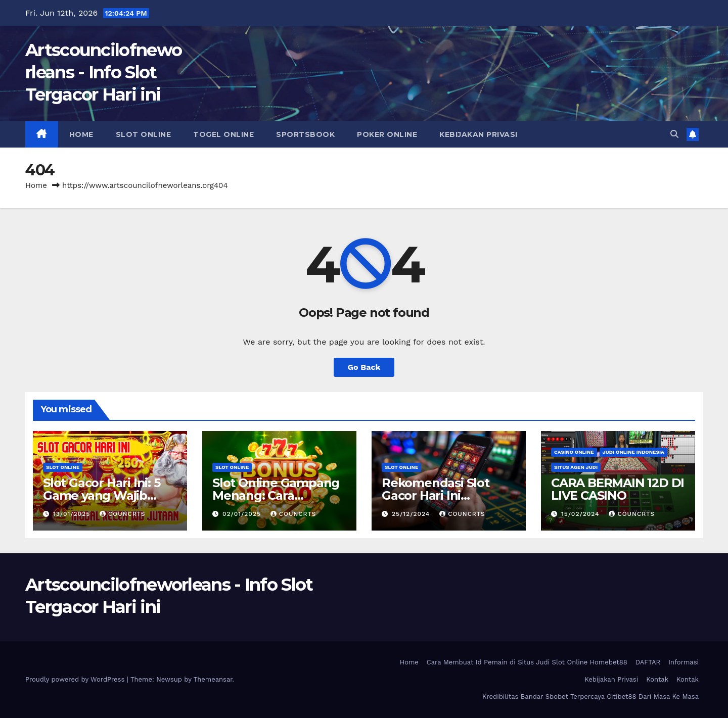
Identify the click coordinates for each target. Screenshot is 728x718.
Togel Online (223, 134)
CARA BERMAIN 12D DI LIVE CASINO (618, 489)
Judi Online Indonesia (633, 452)
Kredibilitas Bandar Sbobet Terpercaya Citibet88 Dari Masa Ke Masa (590, 697)
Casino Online (574, 452)
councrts (122, 514)
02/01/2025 (243, 514)
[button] (674, 134)
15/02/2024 (582, 514)
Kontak (657, 679)
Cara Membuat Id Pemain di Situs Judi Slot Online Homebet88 (527, 662)
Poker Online (387, 134)
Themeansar (213, 679)
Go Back (364, 367)
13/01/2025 (73, 514)
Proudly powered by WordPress (76, 679)
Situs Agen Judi (576, 467)
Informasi (684, 662)
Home (81, 134)
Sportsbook (305, 134)
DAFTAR (648, 662)
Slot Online (144, 134)
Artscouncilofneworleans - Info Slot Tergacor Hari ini (103, 72)
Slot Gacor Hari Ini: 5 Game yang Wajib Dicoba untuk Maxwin (108, 495)
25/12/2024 (412, 514)
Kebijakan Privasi (479, 134)
